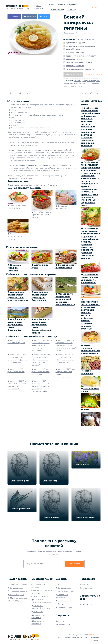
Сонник (60, 604)
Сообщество (57, 10)
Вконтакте (29, 16)
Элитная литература (17, 591)
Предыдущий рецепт (19, 93)
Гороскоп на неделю (17, 585)
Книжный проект (16, 595)
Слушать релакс (15, 588)
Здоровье (71, 5)
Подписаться (74, 564)
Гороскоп (61, 601)
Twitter (44, 16)
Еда (51, 5)
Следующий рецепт (90, 93)
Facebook (14, 16)
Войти (95, 7)
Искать (60, 585)
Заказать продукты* (73, 74)
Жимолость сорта (41, 596)
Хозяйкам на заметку (65, 591)
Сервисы (71, 10)
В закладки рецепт (94, 74)
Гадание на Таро (64, 607)
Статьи (60, 5)
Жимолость (38, 612)
